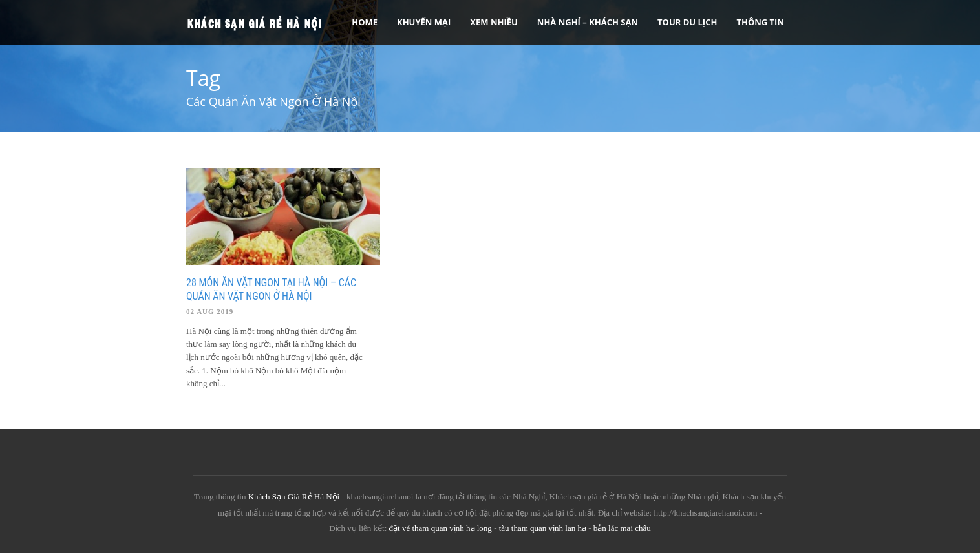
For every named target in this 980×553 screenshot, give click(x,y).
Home (365, 22)
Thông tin (760, 22)
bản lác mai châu (622, 528)
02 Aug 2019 (210, 311)
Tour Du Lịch (687, 22)
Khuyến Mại (424, 22)
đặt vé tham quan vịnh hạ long (441, 528)
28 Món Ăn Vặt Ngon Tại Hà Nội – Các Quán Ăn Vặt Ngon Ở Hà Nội (271, 289)
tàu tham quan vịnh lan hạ (543, 528)
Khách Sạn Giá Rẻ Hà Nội (294, 496)
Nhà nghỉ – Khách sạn (588, 22)
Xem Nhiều (494, 22)
